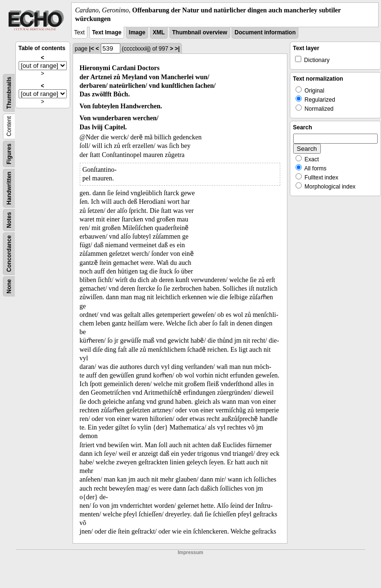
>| (177, 49)
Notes (9, 220)
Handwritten (9, 188)
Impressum (190, 552)
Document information (265, 32)
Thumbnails (9, 93)
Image (137, 32)
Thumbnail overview (200, 32)
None (9, 286)
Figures (9, 154)
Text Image (107, 32)
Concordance (9, 254)
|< (92, 49)
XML (159, 32)
